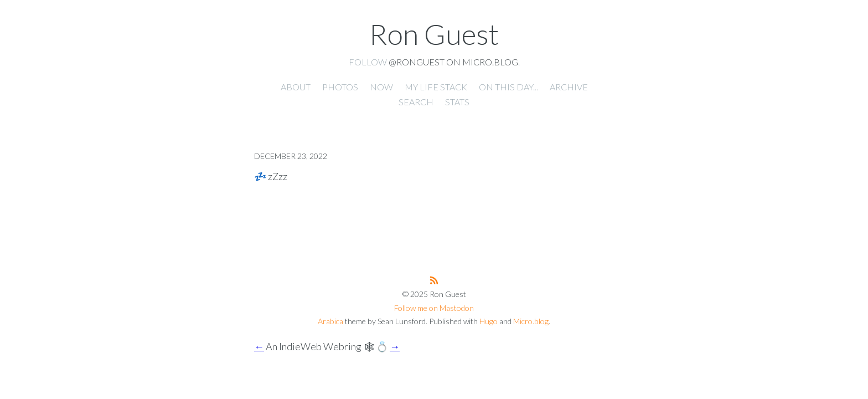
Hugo (489, 321)
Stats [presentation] (457, 102)
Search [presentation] (416, 102)
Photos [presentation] (340, 87)
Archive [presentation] (569, 87)
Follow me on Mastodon (434, 308)
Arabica (330, 321)
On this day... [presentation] (508, 87)
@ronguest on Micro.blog (453, 62)
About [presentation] (296, 87)
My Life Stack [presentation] (436, 87)
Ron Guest (434, 34)
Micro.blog (531, 321)
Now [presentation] (381, 87)
